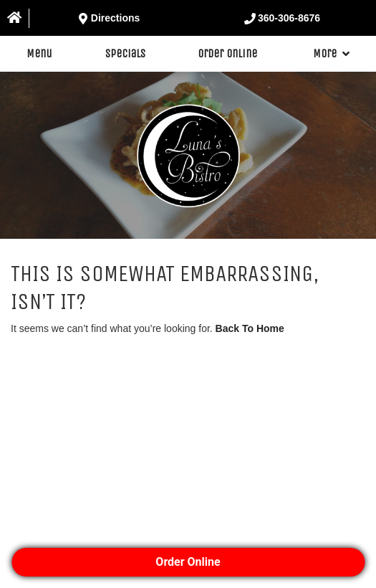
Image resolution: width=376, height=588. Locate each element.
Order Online (227, 53)
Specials (125, 53)
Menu (39, 53)
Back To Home (250, 328)
